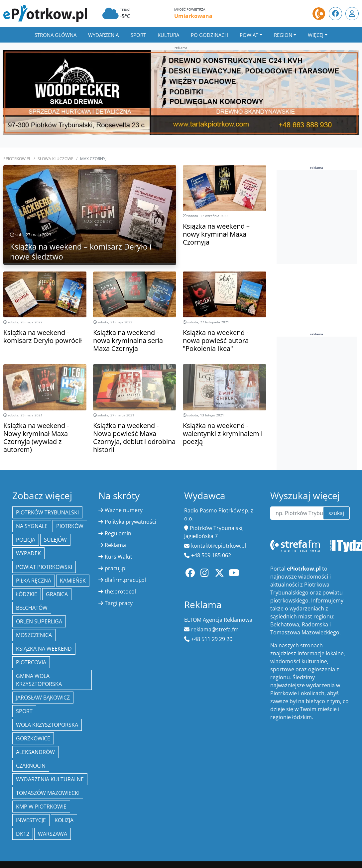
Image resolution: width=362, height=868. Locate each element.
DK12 (23, 834)
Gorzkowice (33, 738)
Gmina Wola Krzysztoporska (39, 680)
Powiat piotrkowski (44, 567)
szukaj (336, 513)
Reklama (115, 545)
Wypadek (28, 553)
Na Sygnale (32, 526)
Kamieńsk (73, 581)
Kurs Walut (119, 557)
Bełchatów (32, 608)
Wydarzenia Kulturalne (50, 779)
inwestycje (31, 820)
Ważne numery (124, 510)
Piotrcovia (31, 662)
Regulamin (118, 533)
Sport (138, 35)
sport (24, 711)
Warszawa (53, 834)
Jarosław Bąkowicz (43, 698)
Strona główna (56, 35)
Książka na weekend (44, 649)
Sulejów (55, 540)
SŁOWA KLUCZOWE (56, 159)
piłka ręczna (34, 581)
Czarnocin (31, 766)
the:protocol (120, 592)
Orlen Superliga (39, 621)
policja (26, 540)
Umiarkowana (193, 16)
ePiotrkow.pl (17, 159)
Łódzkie (27, 594)
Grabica (57, 594)
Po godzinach (209, 35)
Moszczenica (34, 635)
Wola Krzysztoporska (47, 725)
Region (283, 35)
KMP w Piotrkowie (41, 807)
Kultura (168, 35)
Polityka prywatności (130, 522)
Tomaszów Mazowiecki (48, 793)
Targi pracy (119, 603)
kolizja (64, 820)
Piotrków (70, 526)
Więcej (316, 35)
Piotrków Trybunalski (47, 512)
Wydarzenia (103, 35)
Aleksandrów (35, 752)
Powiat (249, 35)
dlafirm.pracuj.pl (125, 580)
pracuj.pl (116, 568)
